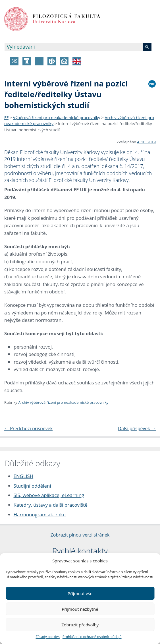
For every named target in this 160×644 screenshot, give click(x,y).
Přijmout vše (80, 593)
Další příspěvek (137, 428)
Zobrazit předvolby (80, 625)
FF (6, 118)
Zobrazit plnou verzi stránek (80, 535)
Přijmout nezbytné (80, 609)
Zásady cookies (47, 637)
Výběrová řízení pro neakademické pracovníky (57, 118)
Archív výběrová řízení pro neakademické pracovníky (63, 402)
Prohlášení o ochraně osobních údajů (92, 637)
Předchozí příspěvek (28, 428)
